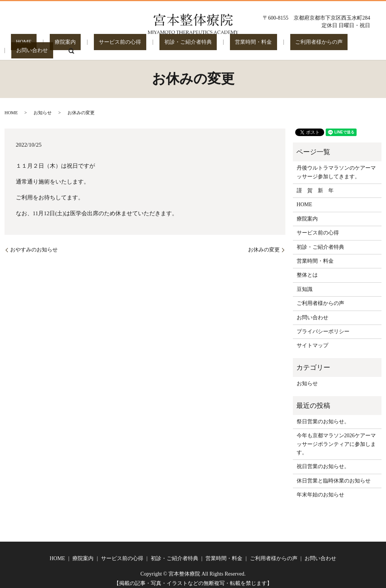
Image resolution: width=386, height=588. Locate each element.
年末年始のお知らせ (320, 489)
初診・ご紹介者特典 (162, 45)
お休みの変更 (264, 244)
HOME (28, 45)
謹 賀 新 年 (315, 185)
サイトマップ (312, 340)
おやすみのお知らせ (34, 244)
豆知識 (305, 284)
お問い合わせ (326, 45)
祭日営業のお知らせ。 (323, 416)
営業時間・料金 (218, 45)
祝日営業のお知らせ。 (323, 461)
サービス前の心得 (104, 45)
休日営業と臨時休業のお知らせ (334, 475)
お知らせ (43, 107)
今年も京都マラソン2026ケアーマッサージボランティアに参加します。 (336, 439)
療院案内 (60, 45)
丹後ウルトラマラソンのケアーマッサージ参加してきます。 (336, 167)
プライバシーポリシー (323, 326)
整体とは (307, 270)
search (360, 45)
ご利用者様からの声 (273, 45)
